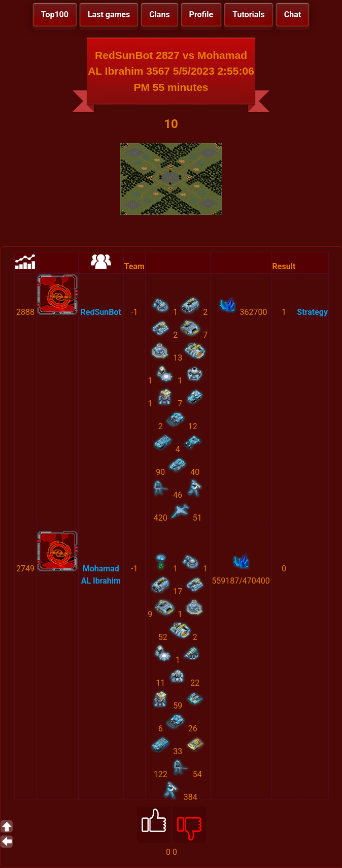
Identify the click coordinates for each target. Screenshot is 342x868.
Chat (293, 14)
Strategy (312, 312)
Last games (109, 14)
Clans (159, 14)
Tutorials (249, 14)
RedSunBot (101, 312)
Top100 (55, 14)
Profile (201, 14)
